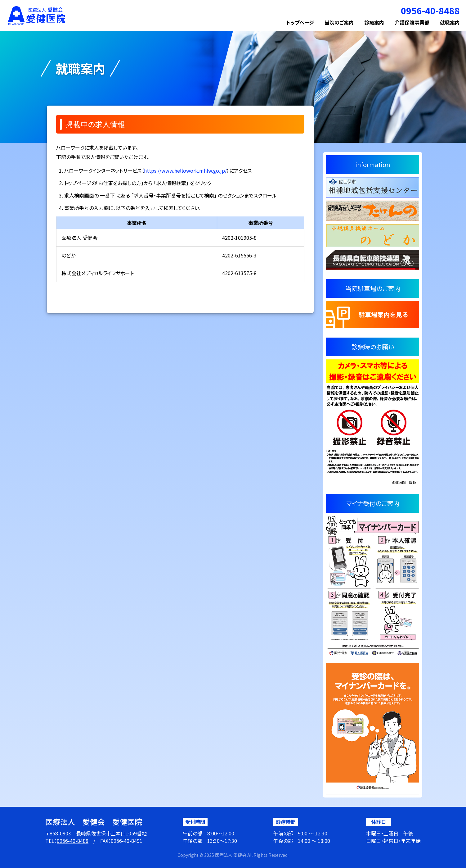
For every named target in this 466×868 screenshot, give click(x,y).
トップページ (300, 22)
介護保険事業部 (412, 22)
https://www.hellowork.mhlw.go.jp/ (185, 170)
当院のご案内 (339, 22)
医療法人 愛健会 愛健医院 (94, 822)
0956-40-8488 (73, 841)
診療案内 (374, 22)
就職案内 (450, 22)
